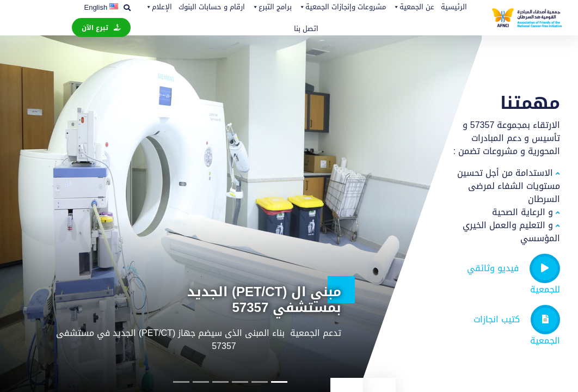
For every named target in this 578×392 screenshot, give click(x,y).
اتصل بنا (306, 29)
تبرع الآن (95, 28)
